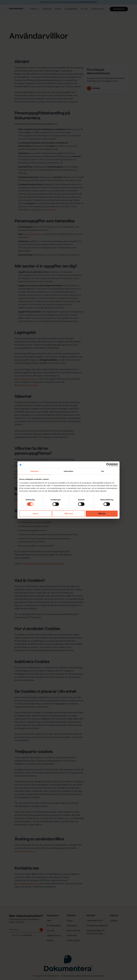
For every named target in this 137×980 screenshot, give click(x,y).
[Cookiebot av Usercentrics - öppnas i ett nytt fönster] (108, 465)
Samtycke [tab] (35, 471)
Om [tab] (102, 471)
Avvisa (35, 514)
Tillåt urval (68, 514)
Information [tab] (68, 471)
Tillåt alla (102, 514)
